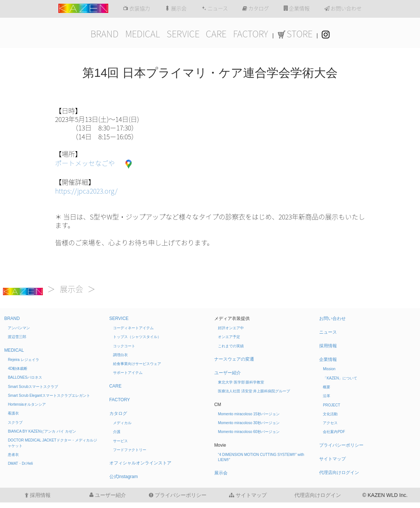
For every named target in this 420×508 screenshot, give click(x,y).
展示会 (176, 8)
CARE (216, 34)
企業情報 (297, 8)
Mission (329, 369)
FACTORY (251, 34)
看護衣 (13, 413)
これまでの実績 (231, 346)
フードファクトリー (130, 450)
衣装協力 (136, 8)
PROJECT (332, 405)
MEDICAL (143, 34)
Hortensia (27, 404)
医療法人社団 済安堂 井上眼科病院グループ (254, 391)
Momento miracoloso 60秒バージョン (249, 432)
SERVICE (183, 34)
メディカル (122, 423)
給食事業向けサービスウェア (137, 364)
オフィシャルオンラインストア (140, 463)
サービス (120, 441)
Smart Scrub (33, 387)
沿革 (327, 396)
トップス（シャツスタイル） (137, 337)
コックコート (124, 346)
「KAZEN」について (340, 378)
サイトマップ (332, 459)
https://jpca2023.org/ (86, 191)
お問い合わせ (343, 8)
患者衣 (13, 455)
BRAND (105, 34)
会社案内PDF (334, 432)
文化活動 (330, 414)
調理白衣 (120, 355)
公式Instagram (124, 477)
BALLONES (25, 377)
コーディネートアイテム (133, 328)
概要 (327, 387)
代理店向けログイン (339, 473)
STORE (295, 34)
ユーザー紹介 (228, 373)
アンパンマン (19, 328)
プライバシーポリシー (341, 445)
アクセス (330, 423)
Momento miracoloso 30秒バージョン (249, 423)
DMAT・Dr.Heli (20, 463)
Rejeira (23, 360)
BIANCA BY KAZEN (42, 431)
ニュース (215, 8)
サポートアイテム (128, 373)
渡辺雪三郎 (17, 337)
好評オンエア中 (231, 328)
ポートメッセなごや (85, 163)
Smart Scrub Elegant (49, 396)
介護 (117, 432)
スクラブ (15, 422)
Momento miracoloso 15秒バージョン (249, 414)
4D (18, 369)
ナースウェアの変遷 (234, 359)
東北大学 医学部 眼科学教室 (241, 382)
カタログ (256, 8)
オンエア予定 (229, 337)
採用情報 (328, 346)
